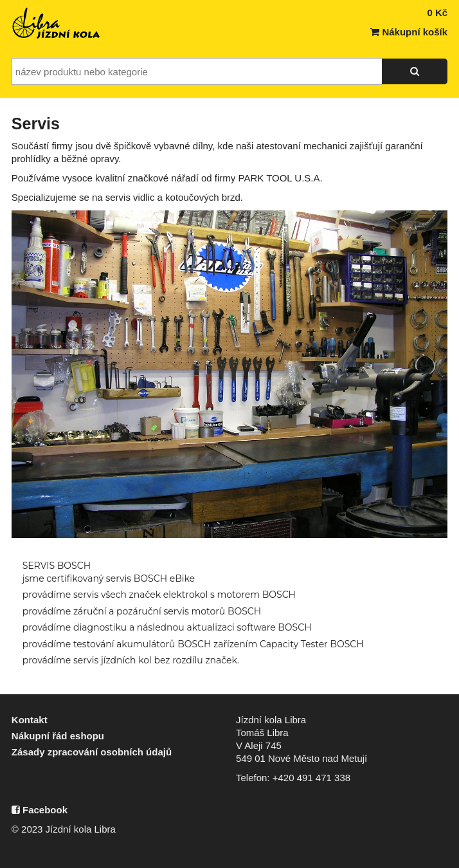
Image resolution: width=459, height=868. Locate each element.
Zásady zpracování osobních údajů (92, 752)
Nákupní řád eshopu (58, 736)
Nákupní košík (409, 32)
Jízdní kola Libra (57, 23)
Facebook (40, 810)
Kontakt (30, 720)
